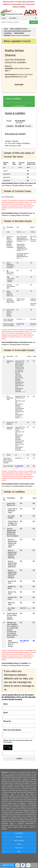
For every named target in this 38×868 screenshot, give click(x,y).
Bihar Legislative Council (19, 29)
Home (4, 18)
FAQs (19, 852)
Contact (19, 844)
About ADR (19, 837)
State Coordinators (19, 841)
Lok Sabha (13, 18)
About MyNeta (19, 833)
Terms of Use (19, 848)
